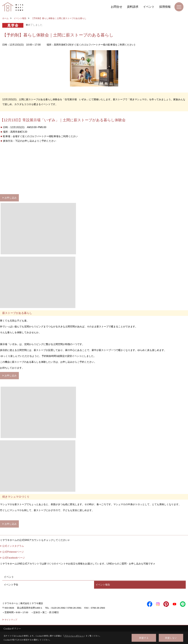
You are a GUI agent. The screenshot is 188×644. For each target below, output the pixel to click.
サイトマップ (11, 620)
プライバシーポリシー (74, 636)
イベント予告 (11, 585)
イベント (149, 7)
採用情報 (165, 7)
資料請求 (133, 7)
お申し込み (11, 198)
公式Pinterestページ (13, 552)
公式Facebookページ (14, 558)
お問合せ (117, 7)
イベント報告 (103, 585)
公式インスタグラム (13, 546)
